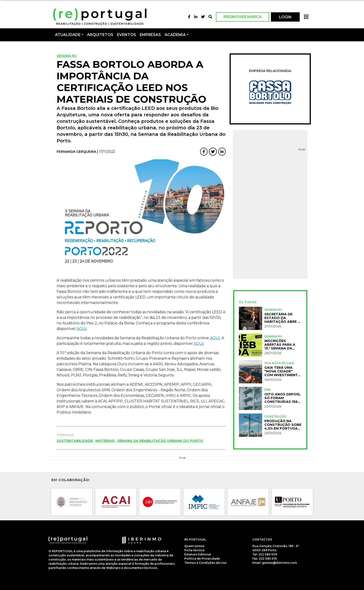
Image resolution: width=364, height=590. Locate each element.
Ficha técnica (194, 550)
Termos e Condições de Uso (205, 563)
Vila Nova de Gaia (279, 363)
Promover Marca (243, 17)
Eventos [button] (127, 35)
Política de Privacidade (202, 559)
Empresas (150, 35)
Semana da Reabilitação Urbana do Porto (160, 441)
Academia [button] (175, 35)
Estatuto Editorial (198, 554)
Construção (275, 416)
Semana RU (67, 56)
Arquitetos (100, 35)
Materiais (105, 441)
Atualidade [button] (68, 35)
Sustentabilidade (75, 441)
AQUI (82, 329)
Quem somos (194, 546)
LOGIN (285, 17)
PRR (268, 390)
